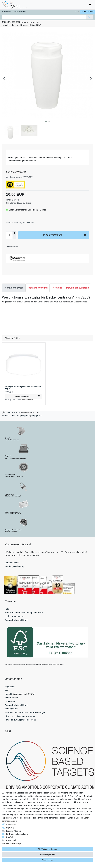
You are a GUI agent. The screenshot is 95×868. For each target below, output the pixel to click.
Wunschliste (13, 247)
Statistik (10, 828)
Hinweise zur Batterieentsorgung (20, 716)
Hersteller (57, 288)
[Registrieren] (20, 12)
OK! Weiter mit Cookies (47, 849)
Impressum (10, 687)
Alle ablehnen (47, 860)
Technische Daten (14, 288)
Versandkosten (28, 223)
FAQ (39, 25)
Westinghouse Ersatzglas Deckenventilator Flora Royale (23, 388)
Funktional (11, 840)
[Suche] (90, 17)
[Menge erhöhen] (14, 233)
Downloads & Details (77, 288)
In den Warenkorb (65, 235)
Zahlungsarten (11, 709)
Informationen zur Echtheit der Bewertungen (25, 712)
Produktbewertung (38, 288)
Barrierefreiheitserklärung (17, 620)
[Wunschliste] (77, 12)
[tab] (14, 288)
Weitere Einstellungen (12, 843)
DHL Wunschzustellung (17, 834)
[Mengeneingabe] (9, 235)
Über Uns (15, 25)
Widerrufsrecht (12, 698)
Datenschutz (11, 701)
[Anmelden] (7, 12)
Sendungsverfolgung (14, 566)
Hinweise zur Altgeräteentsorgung (20, 720)
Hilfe (7, 609)
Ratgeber (25, 25)
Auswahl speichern (48, 854)
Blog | (34, 25)
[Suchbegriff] (44, 17)
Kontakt (6, 25)
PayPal (10, 837)
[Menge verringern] (14, 237)
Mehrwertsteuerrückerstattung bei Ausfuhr (24, 613)
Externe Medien (14, 831)
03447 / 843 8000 (12, 22)
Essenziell (11, 825)
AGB (7, 690)
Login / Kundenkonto (14, 616)
